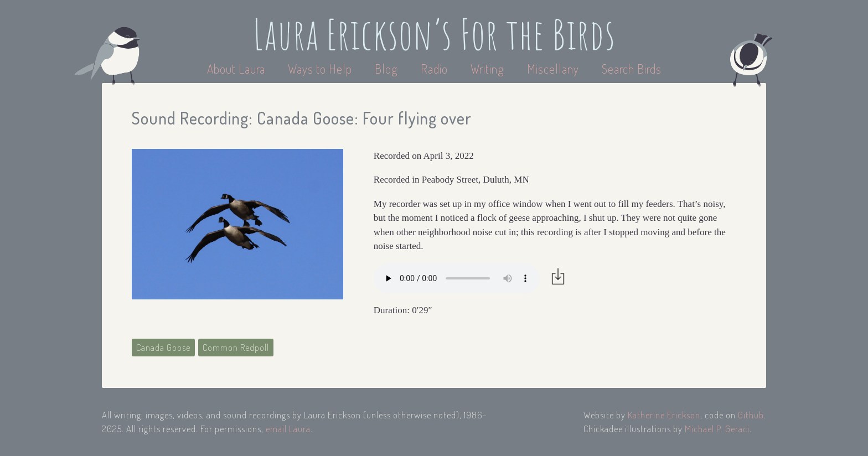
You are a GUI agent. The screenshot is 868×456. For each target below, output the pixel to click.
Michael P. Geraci (717, 429)
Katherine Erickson (664, 415)
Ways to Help (321, 69)
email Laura (288, 429)
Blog (386, 69)
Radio (436, 69)
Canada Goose (163, 347)
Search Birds (632, 69)
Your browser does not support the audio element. (457, 278)
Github (751, 415)
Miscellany (553, 69)
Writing (487, 69)
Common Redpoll (236, 347)
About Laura (237, 69)
